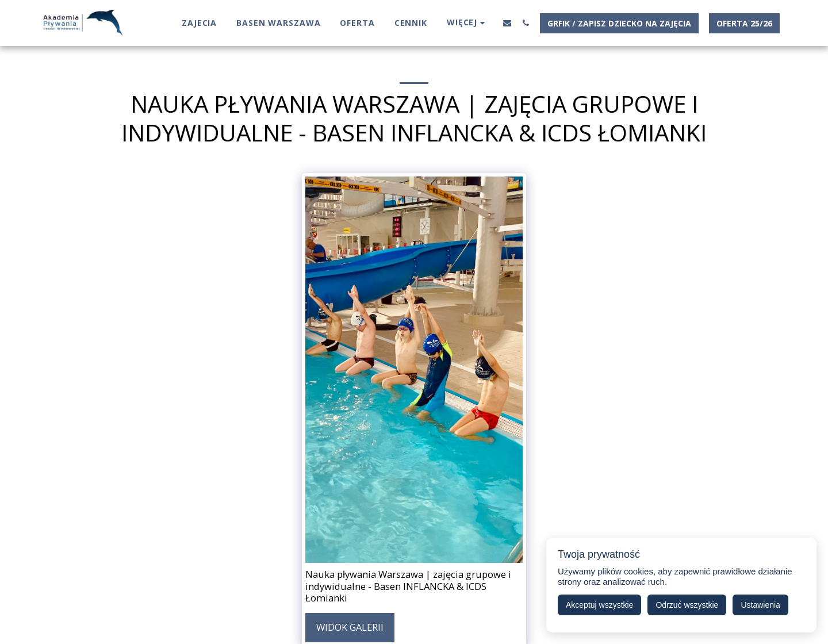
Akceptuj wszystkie (599, 605)
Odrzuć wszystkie (687, 605)
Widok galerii (350, 627)
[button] (507, 23)
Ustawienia (760, 605)
